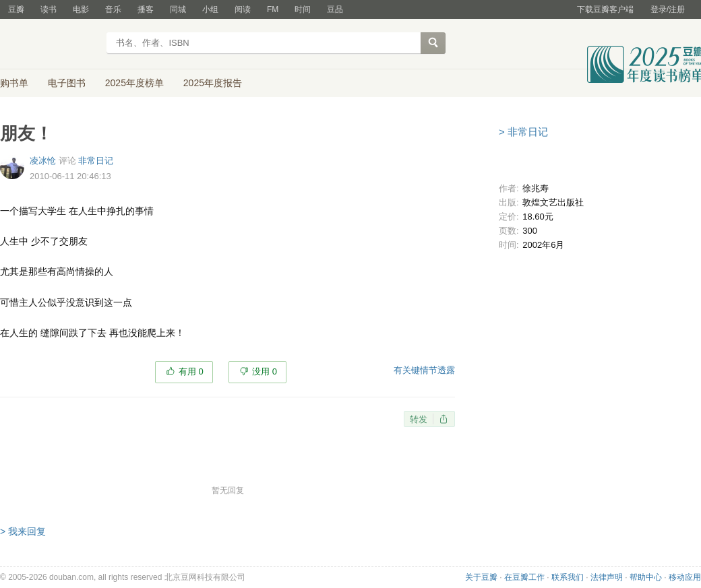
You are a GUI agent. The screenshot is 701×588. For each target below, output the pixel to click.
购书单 (14, 83)
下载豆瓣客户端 (605, 9)
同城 (178, 9)
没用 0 (265, 371)
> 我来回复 (23, 531)
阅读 (243, 9)
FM (273, 9)
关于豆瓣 (481, 577)
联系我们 (568, 577)
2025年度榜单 (134, 83)
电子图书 (67, 83)
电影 (81, 9)
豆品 (335, 9)
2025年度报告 (213, 83)
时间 (303, 9)
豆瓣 (16, 9)
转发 (419, 419)
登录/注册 (668, 9)
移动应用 (685, 577)
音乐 (113, 9)
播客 (146, 9)
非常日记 (96, 161)
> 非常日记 (523, 132)
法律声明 (607, 577)
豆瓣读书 (49, 44)
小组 (210, 9)
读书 (49, 9)
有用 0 (191, 371)
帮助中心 (646, 577)
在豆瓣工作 (524, 577)
